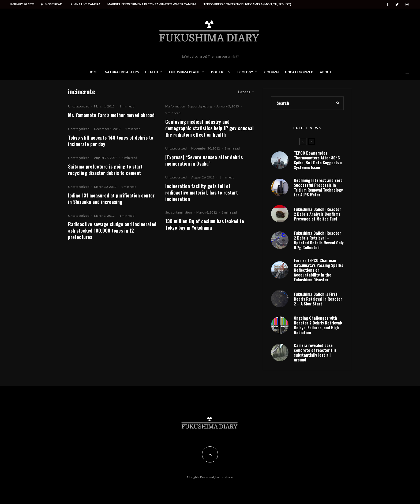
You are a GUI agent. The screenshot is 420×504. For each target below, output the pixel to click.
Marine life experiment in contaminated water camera (152, 4)
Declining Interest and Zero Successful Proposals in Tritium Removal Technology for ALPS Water (318, 187)
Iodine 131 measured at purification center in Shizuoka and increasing (111, 199)
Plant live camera (86, 4)
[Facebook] (387, 4)
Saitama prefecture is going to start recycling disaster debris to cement (105, 170)
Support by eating (200, 106)
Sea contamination (179, 212)
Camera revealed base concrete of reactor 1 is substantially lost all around (315, 352)
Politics (219, 72)
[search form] (302, 103)
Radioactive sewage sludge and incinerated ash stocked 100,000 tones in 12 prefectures (112, 230)
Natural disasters (122, 72)
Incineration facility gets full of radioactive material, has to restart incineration (202, 192)
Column (271, 72)
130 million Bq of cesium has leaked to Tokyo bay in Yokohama (205, 224)
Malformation (175, 106)
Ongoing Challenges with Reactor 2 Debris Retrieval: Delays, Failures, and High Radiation (318, 325)
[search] (338, 103)
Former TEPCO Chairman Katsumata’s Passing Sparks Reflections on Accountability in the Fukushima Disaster (318, 270)
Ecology (245, 72)
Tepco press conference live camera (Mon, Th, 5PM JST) (247, 4)
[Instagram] (407, 4)
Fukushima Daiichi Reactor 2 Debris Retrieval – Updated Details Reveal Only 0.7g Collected (319, 240)
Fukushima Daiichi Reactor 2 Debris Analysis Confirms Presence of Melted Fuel (317, 214)
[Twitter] (397, 4)
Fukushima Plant (185, 72)
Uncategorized (299, 72)
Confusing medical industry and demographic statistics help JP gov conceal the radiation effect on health (209, 128)
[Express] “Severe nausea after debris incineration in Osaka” (204, 160)
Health (152, 72)
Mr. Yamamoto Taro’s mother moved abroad (111, 115)
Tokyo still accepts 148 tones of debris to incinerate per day (111, 141)
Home (93, 72)
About (326, 72)
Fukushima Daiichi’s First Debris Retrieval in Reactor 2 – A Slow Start (318, 299)
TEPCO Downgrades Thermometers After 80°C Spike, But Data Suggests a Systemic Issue (318, 160)
